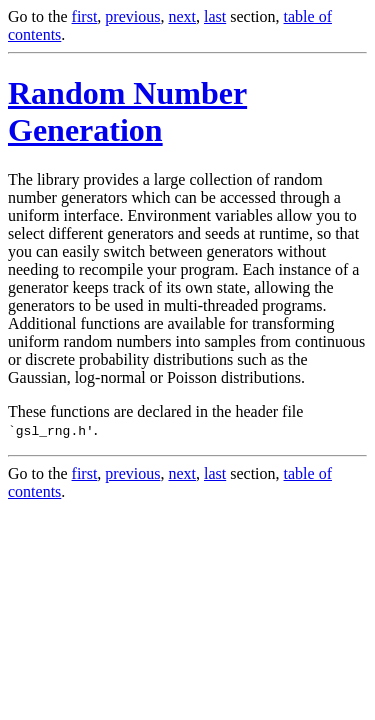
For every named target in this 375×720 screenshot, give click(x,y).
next (182, 16)
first (85, 16)
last (215, 16)
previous (132, 16)
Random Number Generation (127, 111)
